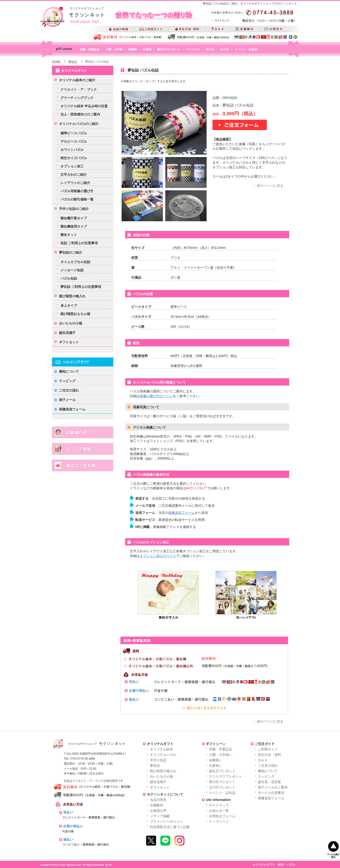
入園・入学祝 (114, 49)
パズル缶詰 (69, 278)
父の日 (225, 49)
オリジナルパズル (163, 755)
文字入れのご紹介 (74, 174)
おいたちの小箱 (71, 323)
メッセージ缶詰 (72, 270)
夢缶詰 (73, 62)
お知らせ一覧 (219, 811)
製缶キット (69, 235)
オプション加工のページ (158, 556)
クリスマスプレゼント (225, 776)
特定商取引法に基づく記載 (170, 827)
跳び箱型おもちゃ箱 (75, 314)
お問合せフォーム (222, 816)
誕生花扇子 (67, 333)
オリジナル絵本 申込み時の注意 (84, 106)
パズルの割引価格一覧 (77, 199)
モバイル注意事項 (271, 793)
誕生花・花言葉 (269, 782)
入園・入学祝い (221, 755)
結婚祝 (133, 49)
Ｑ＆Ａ (263, 760)
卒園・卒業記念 (90, 50)
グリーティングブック (77, 98)
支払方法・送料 (269, 755)
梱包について (69, 371)
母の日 (210, 49)
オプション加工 (72, 166)
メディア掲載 (160, 816)
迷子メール (67, 400)
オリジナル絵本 (161, 749)
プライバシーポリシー (166, 821)
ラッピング (67, 381)
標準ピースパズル (74, 133)
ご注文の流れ (69, 390)
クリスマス (193, 49)
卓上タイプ (69, 306)
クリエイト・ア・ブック (79, 89)
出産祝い (216, 766)
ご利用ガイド (268, 749)
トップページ (219, 821)
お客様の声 (158, 811)
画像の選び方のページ (156, 396)
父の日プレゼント (222, 787)
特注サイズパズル (74, 158)
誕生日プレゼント (169, 49)
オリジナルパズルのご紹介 (79, 124)
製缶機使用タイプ (74, 226)
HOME (56, 62)
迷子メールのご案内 (273, 787)
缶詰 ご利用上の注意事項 (79, 243)
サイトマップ (219, 805)
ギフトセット (69, 342)
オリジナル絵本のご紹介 (77, 80)
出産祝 (147, 49)
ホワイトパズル (72, 150)
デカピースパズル (74, 141)
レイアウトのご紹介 (75, 183)
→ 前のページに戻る (268, 186)
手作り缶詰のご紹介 (74, 209)
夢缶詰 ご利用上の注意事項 (81, 287)
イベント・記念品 (246, 49)
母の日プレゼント (222, 782)
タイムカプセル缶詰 (75, 262)
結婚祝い (216, 760)
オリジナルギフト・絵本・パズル (274, 865)
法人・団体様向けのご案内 (80, 114)
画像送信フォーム (182, 513)
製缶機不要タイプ (74, 218)
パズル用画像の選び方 (77, 191)
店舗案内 (157, 805)
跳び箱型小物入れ (72, 296)
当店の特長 (158, 800)
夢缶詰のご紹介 (71, 252)
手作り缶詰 (158, 760)
